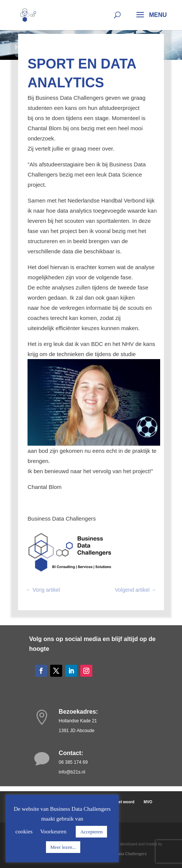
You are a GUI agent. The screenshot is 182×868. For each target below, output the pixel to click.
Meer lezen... (63, 847)
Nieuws (47, 47)
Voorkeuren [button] (53, 831)
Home (23, 47)
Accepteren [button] (91, 832)
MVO (148, 802)
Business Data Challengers (122, 854)
